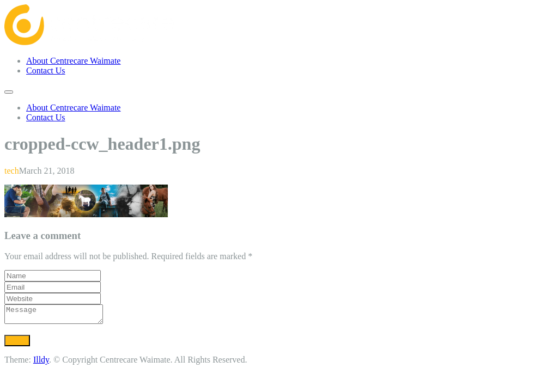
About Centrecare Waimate (73, 61)
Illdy (41, 363)
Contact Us (46, 71)
